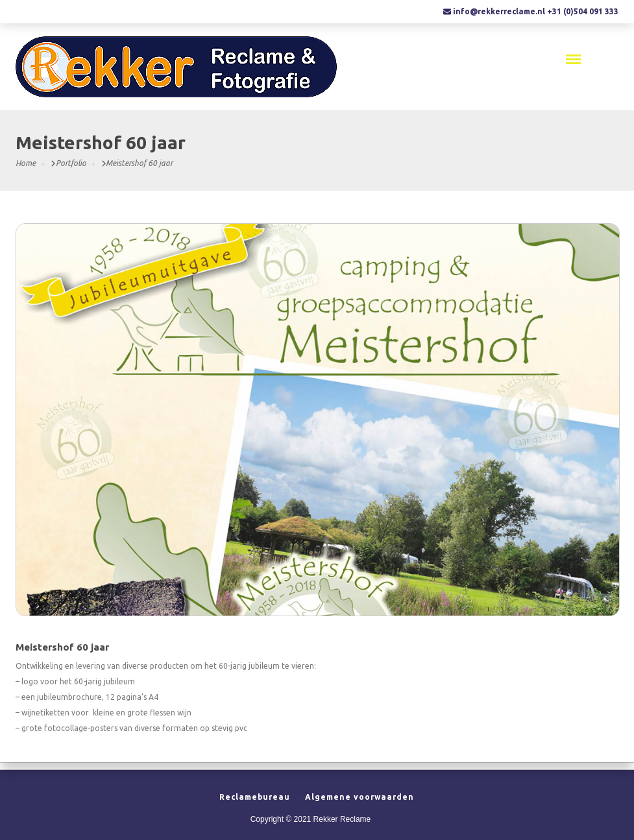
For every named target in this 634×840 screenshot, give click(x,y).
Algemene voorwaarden (360, 797)
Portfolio (71, 163)
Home (26, 163)
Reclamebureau (255, 797)
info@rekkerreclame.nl (499, 11)
